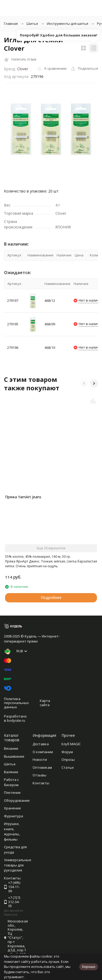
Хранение (12, 808)
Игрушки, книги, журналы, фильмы (12, 831)
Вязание (11, 748)
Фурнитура (14, 816)
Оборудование (17, 800)
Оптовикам (42, 767)
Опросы (68, 759)
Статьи (68, 767)
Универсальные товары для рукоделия (18, 865)
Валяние (11, 772)
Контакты (41, 783)
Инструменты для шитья (68, 24)
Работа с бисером (11, 782)
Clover (23, 69)
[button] (84, 383)
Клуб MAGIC (71, 744)
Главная (11, 24)
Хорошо (89, 967)
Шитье (32, 24)
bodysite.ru (16, 720)
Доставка (41, 744)
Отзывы (39, 775)
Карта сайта (45, 703)
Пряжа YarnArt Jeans (23, 497)
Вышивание (14, 756)
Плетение (12, 793)
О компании (43, 752)
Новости (40, 759)
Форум (67, 752)
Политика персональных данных (16, 703)
